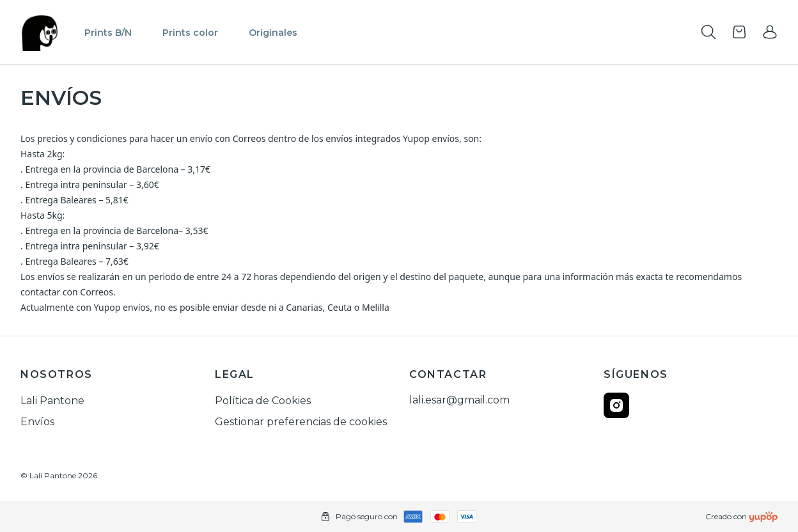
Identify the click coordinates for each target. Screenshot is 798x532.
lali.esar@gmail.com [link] (459, 400)
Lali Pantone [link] (52, 401)
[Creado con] (763, 517)
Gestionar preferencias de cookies (301, 422)
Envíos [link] (37, 422)
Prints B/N (108, 33)
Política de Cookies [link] (263, 401)
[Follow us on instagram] (616, 405)
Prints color (190, 33)
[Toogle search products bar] (708, 32)
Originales (273, 33)
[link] (770, 32)
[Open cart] (739, 32)
